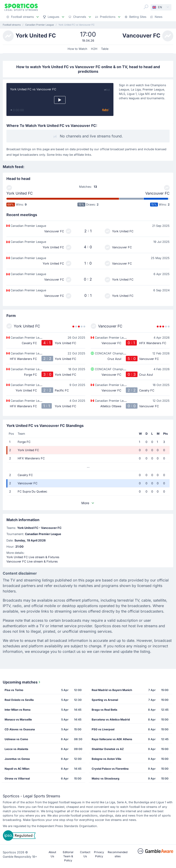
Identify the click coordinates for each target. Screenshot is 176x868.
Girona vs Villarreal (17, 778)
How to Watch (77, 49)
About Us (52, 854)
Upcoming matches (22, 682)
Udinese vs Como (16, 739)
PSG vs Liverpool (103, 729)
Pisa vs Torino (14, 690)
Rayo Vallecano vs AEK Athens (112, 739)
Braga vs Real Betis (104, 710)
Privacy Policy (99, 854)
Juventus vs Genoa (17, 759)
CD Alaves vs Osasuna (20, 729)
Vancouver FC (157, 193)
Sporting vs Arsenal (105, 700)
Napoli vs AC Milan (17, 769)
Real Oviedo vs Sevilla (19, 700)
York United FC (20, 193)
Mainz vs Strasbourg (106, 778)
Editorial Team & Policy (68, 856)
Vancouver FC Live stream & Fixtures (32, 561)
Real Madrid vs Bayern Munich (112, 690)
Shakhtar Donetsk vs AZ (108, 749)
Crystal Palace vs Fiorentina (110, 769)
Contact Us (85, 854)
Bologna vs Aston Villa (106, 759)
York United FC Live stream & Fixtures (33, 557)
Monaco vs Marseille (18, 719)
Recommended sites (118, 854)
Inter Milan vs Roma (18, 710)
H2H (94, 49)
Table (105, 49)
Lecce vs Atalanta (16, 749)
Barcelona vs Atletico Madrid (111, 719)
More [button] (88, 503)
